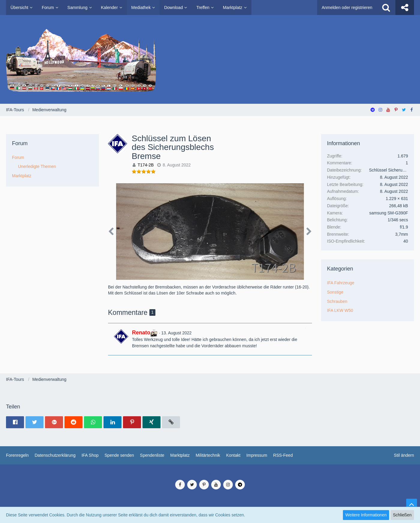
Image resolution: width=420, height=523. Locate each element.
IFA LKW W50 (340, 310)
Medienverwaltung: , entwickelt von (210, 474)
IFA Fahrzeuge (341, 283)
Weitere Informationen (366, 515)
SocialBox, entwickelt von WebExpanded (210, 505)
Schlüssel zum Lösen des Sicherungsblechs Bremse (173, 147)
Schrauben (337, 301)
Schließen (402, 515)
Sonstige (335, 292)
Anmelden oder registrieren (347, 7)
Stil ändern (404, 455)
